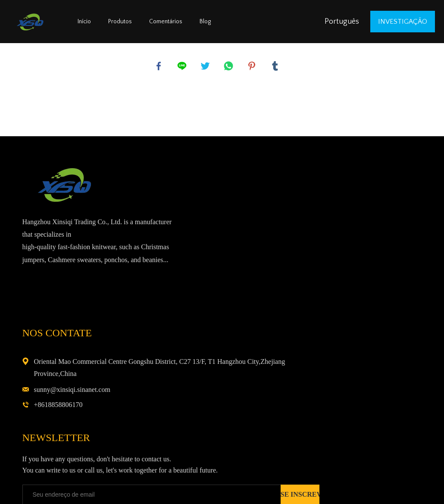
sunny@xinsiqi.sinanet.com (348, 248)
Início (84, 22)
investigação (403, 22)
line (183, 67)
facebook (159, 67)
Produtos (120, 22)
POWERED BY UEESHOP (274, 487)
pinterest (253, 67)
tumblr (276, 67)
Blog (205, 22)
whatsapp (229, 67)
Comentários (166, 22)
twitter (206, 67)
